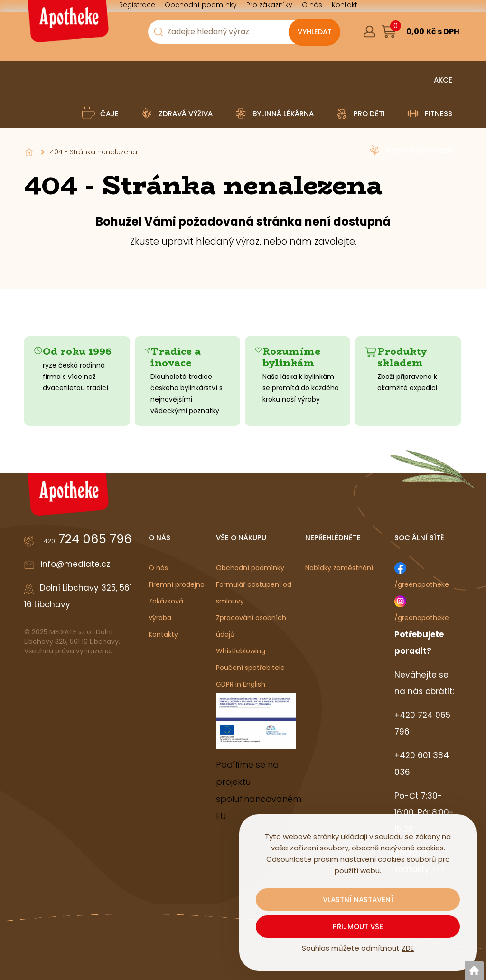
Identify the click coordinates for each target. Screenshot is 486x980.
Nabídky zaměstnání (339, 568)
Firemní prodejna (177, 584)
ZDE (408, 948)
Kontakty (163, 634)
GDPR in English (241, 684)
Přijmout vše (358, 927)
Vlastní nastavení (358, 900)
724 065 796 (86, 539)
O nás (158, 568)
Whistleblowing (241, 651)
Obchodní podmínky (250, 568)
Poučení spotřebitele (250, 668)
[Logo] (67, 24)
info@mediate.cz (75, 564)
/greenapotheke (422, 584)
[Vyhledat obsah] (314, 32)
